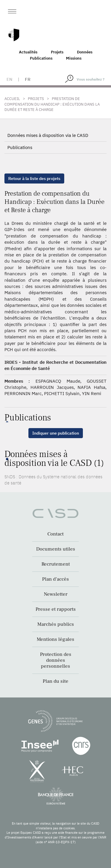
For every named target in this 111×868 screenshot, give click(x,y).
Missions (74, 58)
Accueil (12, 99)
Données (85, 52)
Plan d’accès (55, 579)
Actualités (28, 52)
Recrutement (56, 564)
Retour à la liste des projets (34, 178)
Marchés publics (56, 624)
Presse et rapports (56, 609)
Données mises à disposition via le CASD (48, 135)
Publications (41, 58)
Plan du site (55, 681)
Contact (55, 534)
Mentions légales (55, 639)
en (9, 79)
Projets (57, 52)
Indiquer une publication (56, 433)
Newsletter (56, 594)
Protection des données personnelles (56, 660)
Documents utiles (56, 549)
